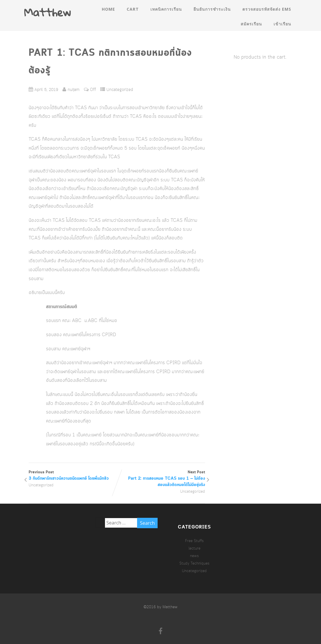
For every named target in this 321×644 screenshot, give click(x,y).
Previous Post (73, 476)
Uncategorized (120, 90)
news (194, 556)
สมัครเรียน (251, 24)
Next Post (161, 479)
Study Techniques (194, 563)
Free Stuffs (194, 541)
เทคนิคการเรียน (166, 9)
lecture (194, 548)
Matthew (47, 12)
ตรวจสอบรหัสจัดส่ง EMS (267, 9)
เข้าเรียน (282, 24)
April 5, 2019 (46, 90)
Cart (133, 9)
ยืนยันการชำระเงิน (212, 9)
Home (108, 9)
